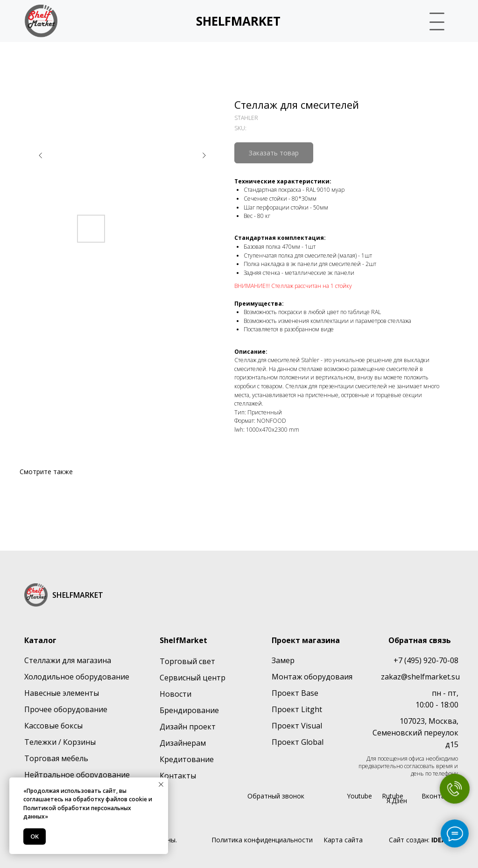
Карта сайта (343, 840)
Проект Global (298, 742)
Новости (176, 694)
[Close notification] (161, 784)
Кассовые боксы (53, 726)
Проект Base (295, 693)
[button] (433, 20)
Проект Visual (297, 726)
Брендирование (189, 710)
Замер (283, 660)
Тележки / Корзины (60, 742)
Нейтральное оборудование (77, 775)
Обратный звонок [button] (276, 796)
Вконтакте (439, 796)
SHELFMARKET (238, 21)
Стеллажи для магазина (68, 660)
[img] (41, 21)
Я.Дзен (397, 801)
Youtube (359, 796)
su (456, 677)
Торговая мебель (56, 758)
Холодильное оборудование (77, 677)
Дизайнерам (183, 743)
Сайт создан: (423, 840)
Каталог (40, 640)
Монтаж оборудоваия (312, 677)
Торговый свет (187, 661)
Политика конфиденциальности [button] (262, 840)
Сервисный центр (193, 678)
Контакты (178, 776)
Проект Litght (297, 709)
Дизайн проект (188, 727)
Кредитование (187, 759)
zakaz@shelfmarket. (416, 677)
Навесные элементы (62, 693)
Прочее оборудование (66, 709)
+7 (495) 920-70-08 (426, 660)
